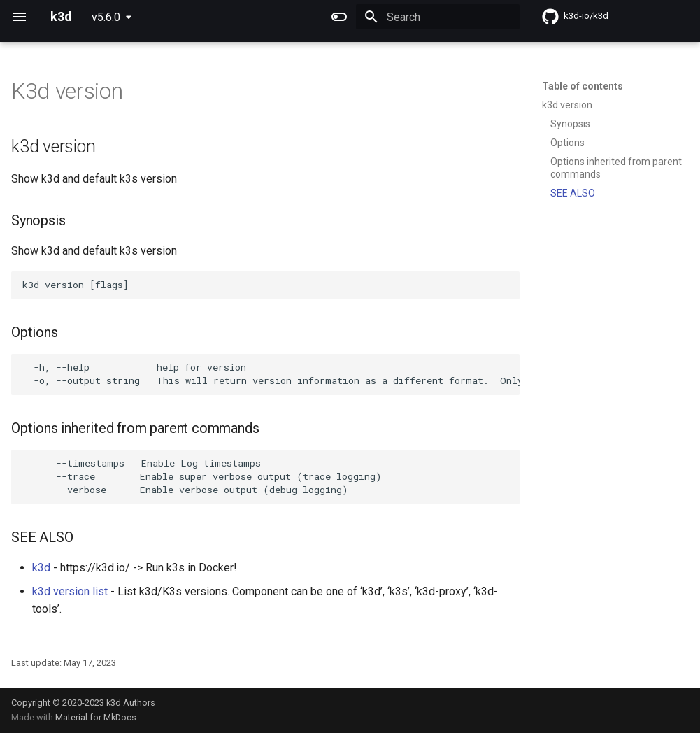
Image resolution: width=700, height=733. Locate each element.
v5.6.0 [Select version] (106, 17)
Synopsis (570, 124)
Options (567, 143)
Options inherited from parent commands (616, 168)
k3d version (567, 105)
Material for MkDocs (96, 717)
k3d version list (70, 591)
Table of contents (583, 86)
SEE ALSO (573, 193)
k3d (41, 568)
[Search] (438, 17)
